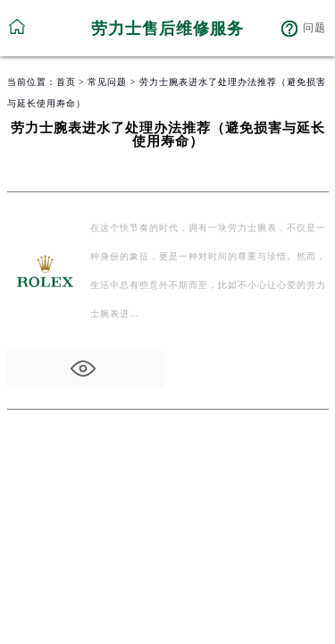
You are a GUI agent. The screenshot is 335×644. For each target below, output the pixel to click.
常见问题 (107, 82)
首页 (66, 82)
